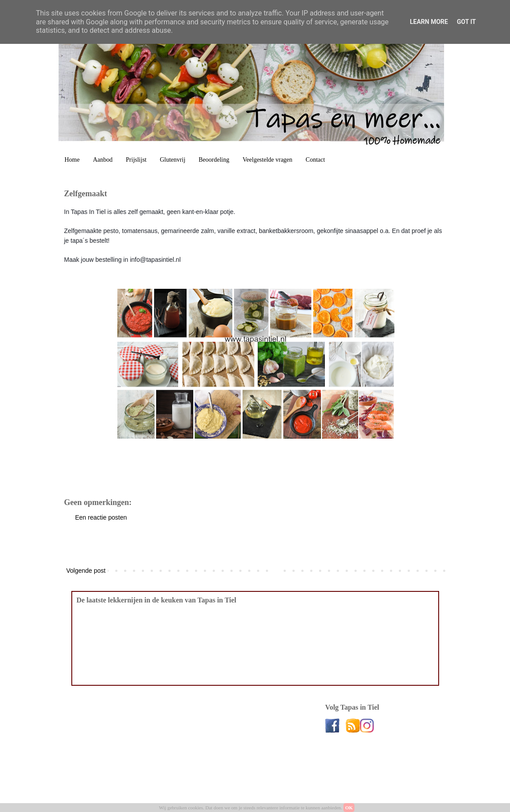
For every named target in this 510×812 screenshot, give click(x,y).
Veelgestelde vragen (268, 160)
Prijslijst (136, 160)
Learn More (429, 22)
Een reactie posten (101, 517)
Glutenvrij (173, 160)
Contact (315, 160)
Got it (466, 22)
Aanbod (103, 160)
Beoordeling (214, 160)
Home (72, 160)
